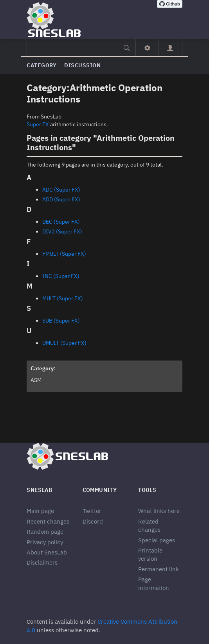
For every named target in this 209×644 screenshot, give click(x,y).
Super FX (38, 124)
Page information (154, 583)
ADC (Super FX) (61, 190)
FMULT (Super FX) (64, 254)
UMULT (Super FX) (64, 343)
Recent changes (48, 521)
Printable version (150, 554)
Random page (45, 532)
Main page (40, 511)
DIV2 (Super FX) (62, 231)
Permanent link (159, 569)
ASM (36, 380)
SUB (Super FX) (61, 321)
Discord (93, 521)
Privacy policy (45, 542)
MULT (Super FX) (63, 298)
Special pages (157, 540)
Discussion (82, 65)
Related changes (149, 526)
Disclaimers (42, 562)
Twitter (92, 511)
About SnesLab (47, 552)
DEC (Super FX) (61, 222)
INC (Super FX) (61, 276)
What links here (159, 511)
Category (41, 65)
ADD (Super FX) (61, 199)
